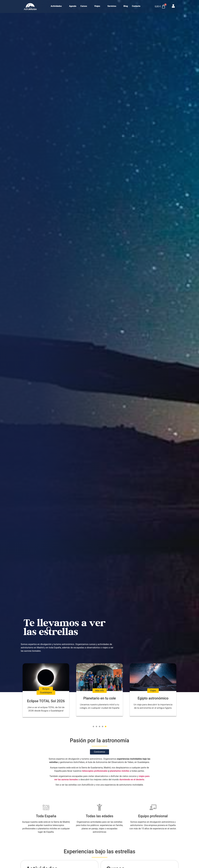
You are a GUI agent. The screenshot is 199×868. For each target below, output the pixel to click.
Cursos (85, 6)
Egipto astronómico (153, 698)
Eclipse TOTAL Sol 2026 (46, 701)
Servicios (113, 6)
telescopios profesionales (95, 771)
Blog (126, 6)
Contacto (136, 6)
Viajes (98, 6)
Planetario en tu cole (99, 698)
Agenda (73, 6)
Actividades (57, 6)
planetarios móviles (120, 771)
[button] (93, 726)
